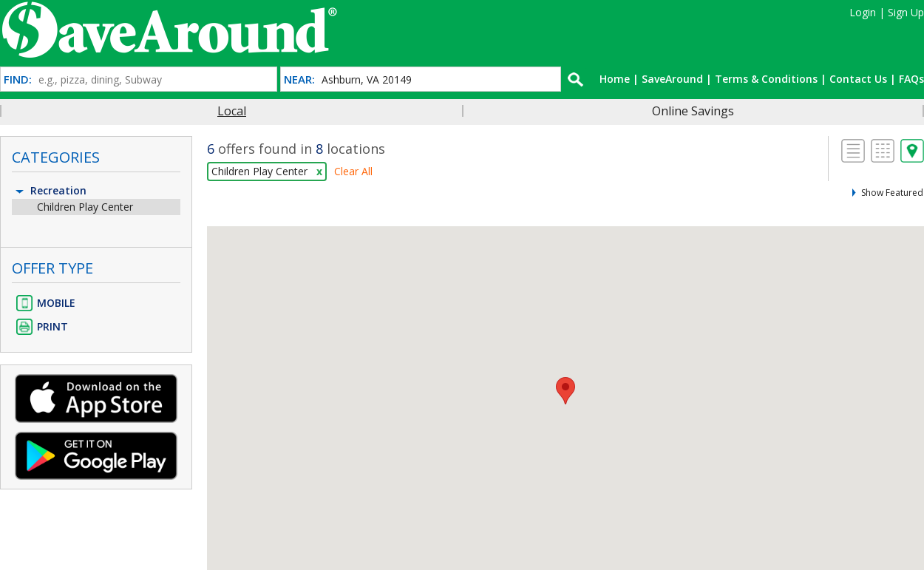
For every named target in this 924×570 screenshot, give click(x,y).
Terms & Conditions (766, 79)
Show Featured (892, 193)
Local (232, 111)
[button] (565, 391)
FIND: (18, 79)
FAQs (911, 79)
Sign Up (906, 12)
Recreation (50, 190)
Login (863, 12)
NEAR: (299, 79)
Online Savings (693, 111)
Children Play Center (85, 207)
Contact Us (858, 79)
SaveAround (672, 79)
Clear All (353, 171)
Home (615, 79)
